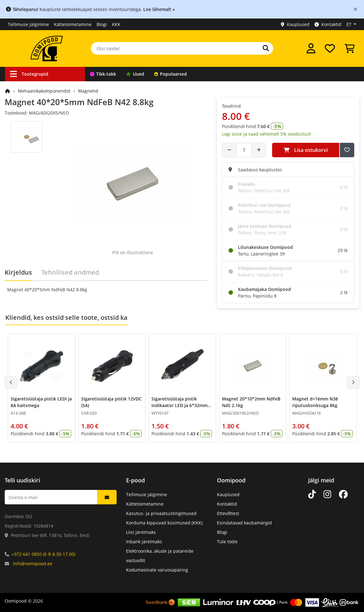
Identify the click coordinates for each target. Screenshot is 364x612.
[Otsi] (266, 48)
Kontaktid (328, 24)
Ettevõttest (228, 513)
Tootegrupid (29, 74)
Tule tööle (227, 542)
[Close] (356, 9)
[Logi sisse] (311, 48)
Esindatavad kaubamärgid (244, 523)
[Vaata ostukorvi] (350, 48)
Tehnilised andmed (70, 272)
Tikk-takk (103, 74)
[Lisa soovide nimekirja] (347, 150)
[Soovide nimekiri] (330, 48)
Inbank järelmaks (144, 542)
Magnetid (88, 91)
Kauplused (295, 24)
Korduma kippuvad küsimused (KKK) (164, 523)
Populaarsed (171, 74)
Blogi (102, 24)
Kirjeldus (18, 272)
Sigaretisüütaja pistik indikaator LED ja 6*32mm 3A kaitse (179, 405)
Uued (135, 74)
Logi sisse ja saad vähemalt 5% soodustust (266, 134)
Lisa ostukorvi (306, 150)
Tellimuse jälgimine (28, 24)
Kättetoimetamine (73, 24)
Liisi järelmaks (141, 532)
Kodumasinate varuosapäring (157, 570)
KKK (116, 24)
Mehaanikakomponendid (44, 91)
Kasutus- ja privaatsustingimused (161, 513)
